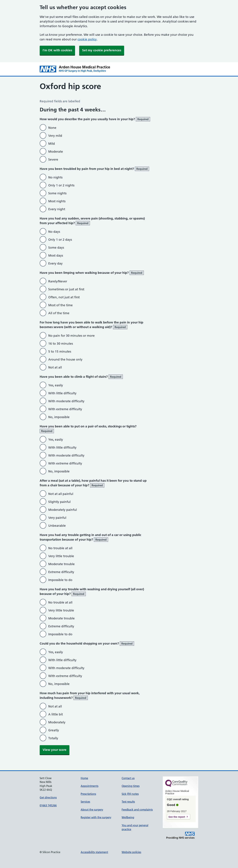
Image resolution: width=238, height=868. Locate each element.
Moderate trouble (61, 564)
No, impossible (59, 417)
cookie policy (87, 39)
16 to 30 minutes (61, 344)
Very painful (57, 518)
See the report (177, 817)
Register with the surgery (96, 817)
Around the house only (65, 359)
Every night (57, 209)
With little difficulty (62, 393)
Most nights (57, 201)
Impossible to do (60, 580)
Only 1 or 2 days (60, 240)
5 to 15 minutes (60, 351)
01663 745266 (48, 805)
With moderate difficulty (66, 401)
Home (84, 778)
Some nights (57, 193)
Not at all (55, 367)
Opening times (131, 786)
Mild (52, 144)
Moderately (57, 722)
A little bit (56, 714)
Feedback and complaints (137, 810)
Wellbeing (128, 817)
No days (54, 232)
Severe (53, 159)
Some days (56, 248)
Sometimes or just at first (66, 289)
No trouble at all (60, 548)
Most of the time (60, 305)
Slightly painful (59, 502)
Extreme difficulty (61, 572)
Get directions (48, 797)
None (52, 128)
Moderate (56, 152)
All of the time (59, 313)
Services (85, 802)
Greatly (54, 730)
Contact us (128, 778)
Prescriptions (88, 794)
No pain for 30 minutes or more (71, 336)
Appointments (89, 786)
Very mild (55, 136)
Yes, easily (56, 385)
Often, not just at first (64, 297)
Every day (55, 263)
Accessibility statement (94, 852)
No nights (55, 177)
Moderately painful (63, 510)
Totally (53, 738)
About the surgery (92, 810)
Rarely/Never (58, 281)
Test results (128, 802)
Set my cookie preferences (102, 50)
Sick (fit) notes (130, 794)
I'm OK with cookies (57, 50)
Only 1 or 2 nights (61, 185)
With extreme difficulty (65, 409)
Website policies (131, 852)
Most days (56, 255)
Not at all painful (61, 494)
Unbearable (57, 526)
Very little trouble (61, 556)
